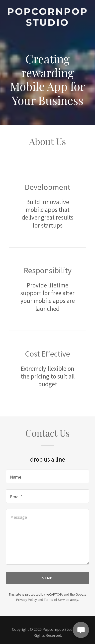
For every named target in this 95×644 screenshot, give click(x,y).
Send (48, 578)
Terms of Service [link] (57, 600)
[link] (47, 17)
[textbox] (47, 476)
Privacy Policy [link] (27, 600)
